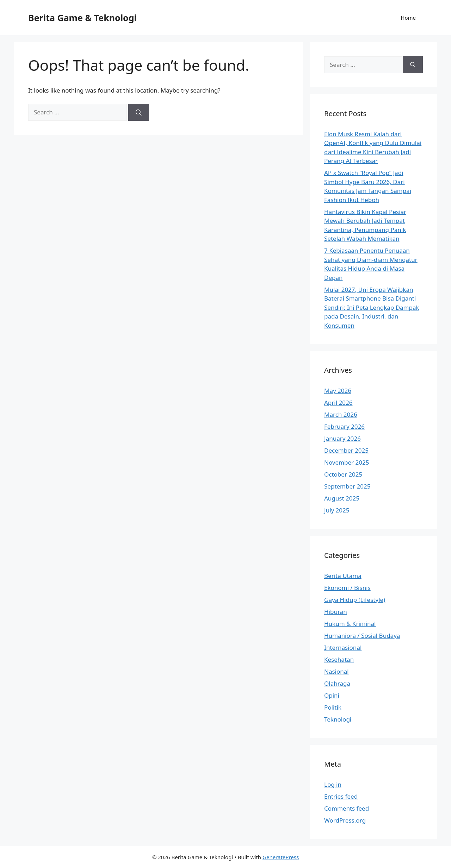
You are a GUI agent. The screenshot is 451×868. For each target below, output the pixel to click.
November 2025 (347, 462)
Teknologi (338, 719)
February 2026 (344, 426)
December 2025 (346, 450)
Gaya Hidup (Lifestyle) (355, 600)
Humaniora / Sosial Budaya (362, 636)
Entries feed (341, 796)
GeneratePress (281, 857)
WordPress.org (345, 820)
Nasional (336, 671)
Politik (333, 707)
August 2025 (342, 498)
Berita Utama (343, 576)
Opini (332, 695)
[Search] (139, 112)
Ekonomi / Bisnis (347, 588)
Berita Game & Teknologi (82, 18)
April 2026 (338, 402)
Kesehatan (339, 659)
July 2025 (337, 510)
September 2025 (347, 486)
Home (408, 18)
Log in (333, 784)
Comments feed (347, 808)
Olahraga (337, 683)
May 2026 (338, 391)
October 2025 (343, 474)
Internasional (343, 647)
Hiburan (336, 612)
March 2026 (341, 414)
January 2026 (342, 438)
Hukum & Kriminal (350, 624)
